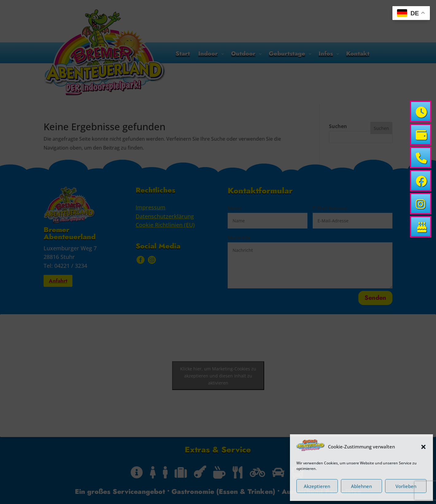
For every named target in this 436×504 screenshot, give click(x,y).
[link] (421, 111)
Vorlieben (406, 486)
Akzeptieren (317, 486)
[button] (423, 447)
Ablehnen (361, 486)
